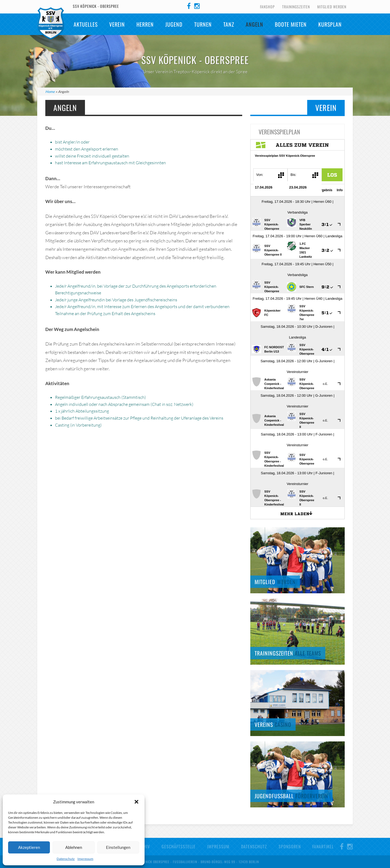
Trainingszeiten (296, 7)
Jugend (174, 24)
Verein (117, 24)
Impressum (85, 859)
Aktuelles (86, 24)
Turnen (203, 24)
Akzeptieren (29, 847)
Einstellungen (118, 847)
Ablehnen (74, 847)
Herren (145, 24)
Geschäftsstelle (179, 846)
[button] (136, 802)
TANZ (229, 24)
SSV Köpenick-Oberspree (51, 23)
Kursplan (330, 24)
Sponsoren (290, 846)
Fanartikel (323, 846)
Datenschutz (66, 859)
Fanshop (267, 7)
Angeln (254, 24)
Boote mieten (291, 24)
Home (50, 92)
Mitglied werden (332, 7)
